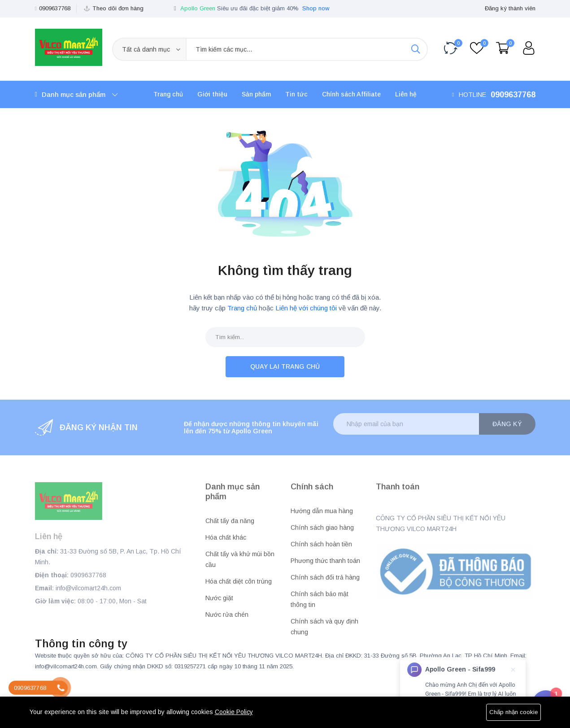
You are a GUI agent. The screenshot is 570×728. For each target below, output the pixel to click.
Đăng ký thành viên (510, 8)
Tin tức (296, 94)
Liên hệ (406, 94)
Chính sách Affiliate (351, 94)
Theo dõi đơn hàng (118, 8)
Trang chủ (168, 94)
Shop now (316, 8)
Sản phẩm (256, 94)
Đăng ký (507, 424)
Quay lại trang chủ (285, 366)
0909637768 (55, 8)
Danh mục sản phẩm (76, 94)
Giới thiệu (212, 94)
